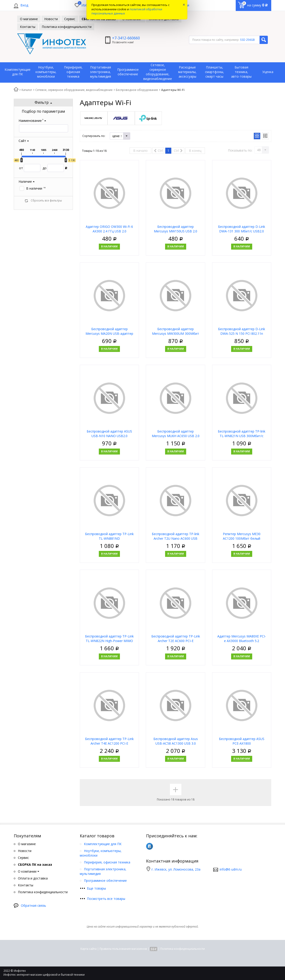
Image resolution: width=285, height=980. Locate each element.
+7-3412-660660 (126, 38)
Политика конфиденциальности (183, 949)
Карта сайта (89, 949)
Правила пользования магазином (123, 949)
